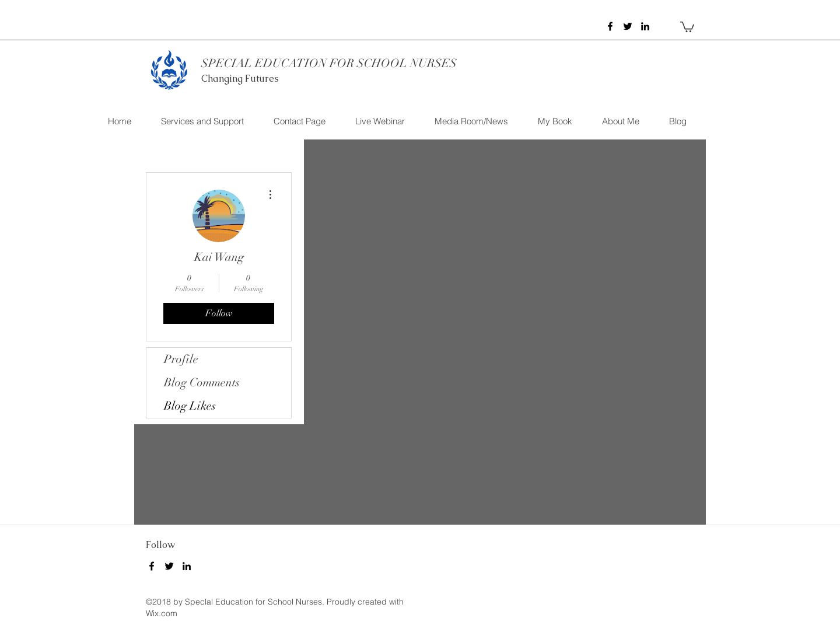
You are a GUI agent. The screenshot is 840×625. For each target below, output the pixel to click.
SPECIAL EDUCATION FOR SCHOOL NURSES (329, 63)
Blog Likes (190, 406)
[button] (687, 26)
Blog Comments (202, 383)
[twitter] (628, 26)
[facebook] (610, 26)
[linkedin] (645, 26)
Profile (181, 359)
